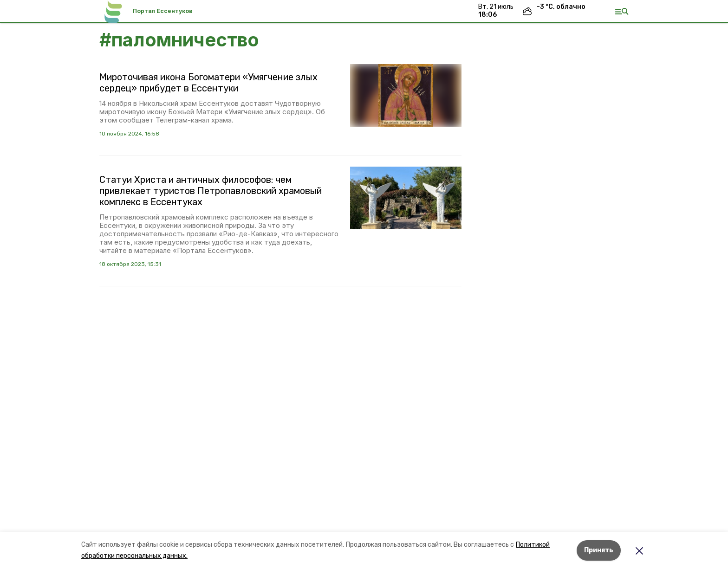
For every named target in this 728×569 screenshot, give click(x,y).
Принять (599, 550)
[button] (406, 95)
